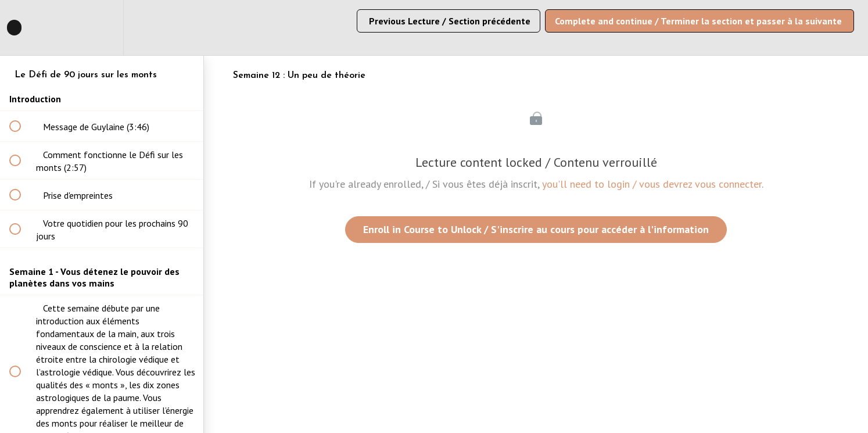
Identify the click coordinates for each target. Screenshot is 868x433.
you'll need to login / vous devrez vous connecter (652, 184)
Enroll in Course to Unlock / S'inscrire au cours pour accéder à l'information (536, 229)
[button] (21, 28)
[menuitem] (102, 28)
